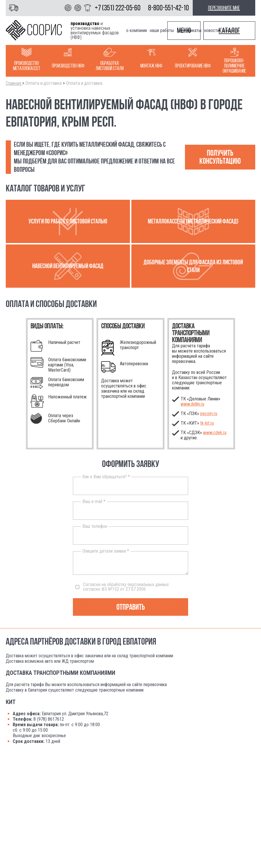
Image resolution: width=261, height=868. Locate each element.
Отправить (131, 607)
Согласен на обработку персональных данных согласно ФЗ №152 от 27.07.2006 (122, 587)
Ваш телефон (95, 526)
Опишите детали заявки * (106, 551)
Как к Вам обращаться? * (106, 477)
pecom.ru (209, 414)
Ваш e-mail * (94, 502)
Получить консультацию (220, 157)
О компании (137, 30)
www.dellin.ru (192, 404)
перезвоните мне (224, 8)
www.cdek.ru (215, 433)
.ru (207, 423)
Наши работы (162, 30)
